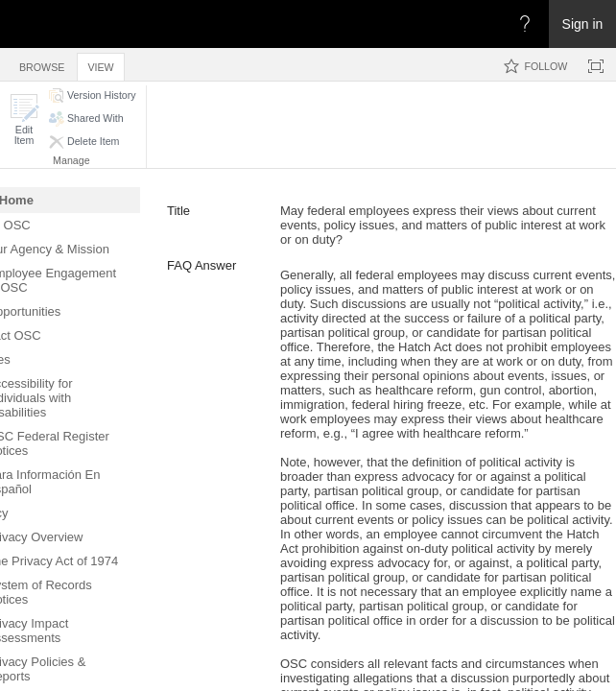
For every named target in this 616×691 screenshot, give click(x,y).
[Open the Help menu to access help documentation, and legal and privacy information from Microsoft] (525, 24)
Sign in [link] (583, 24)
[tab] (42, 64)
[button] (24, 119)
